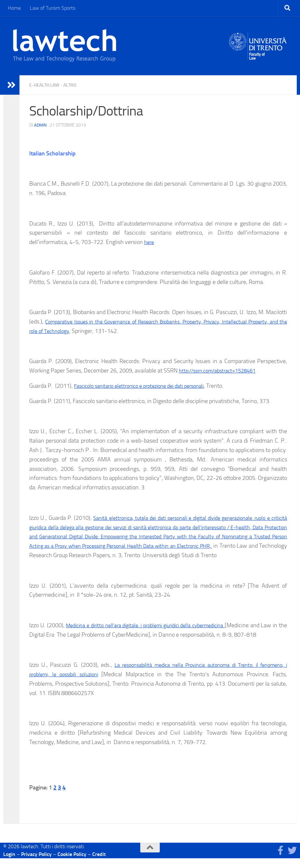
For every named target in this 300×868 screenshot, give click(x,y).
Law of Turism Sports (53, 8)
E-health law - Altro (57, 85)
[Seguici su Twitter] (292, 860)
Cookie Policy (72, 864)
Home (14, 8)
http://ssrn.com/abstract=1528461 (222, 371)
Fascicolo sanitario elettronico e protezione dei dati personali (147, 386)
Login (9, 864)
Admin (41, 125)
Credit (99, 864)
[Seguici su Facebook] (281, 860)
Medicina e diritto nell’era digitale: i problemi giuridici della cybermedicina (160, 635)
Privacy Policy (36, 864)
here (150, 242)
